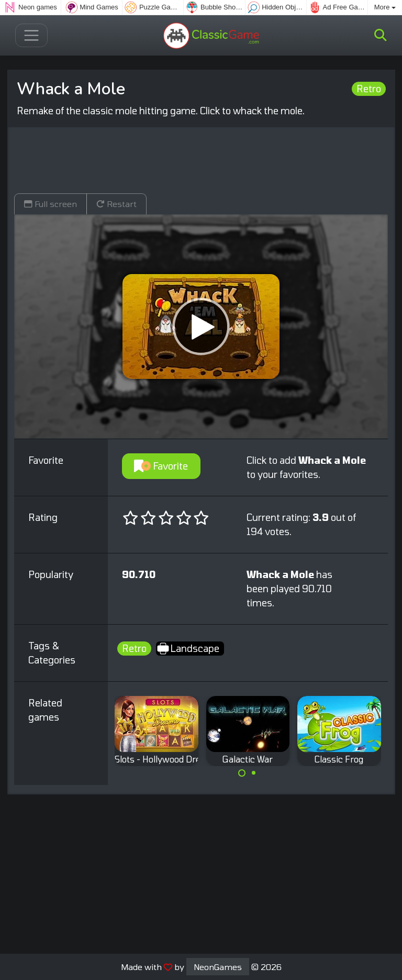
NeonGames (218, 967)
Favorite (161, 466)
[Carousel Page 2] (254, 773)
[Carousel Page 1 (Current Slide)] (242, 773)
